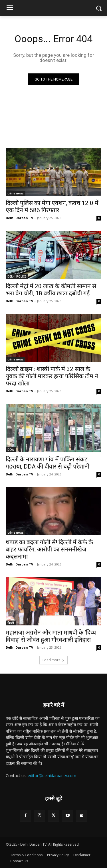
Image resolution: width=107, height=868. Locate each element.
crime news (16, 193)
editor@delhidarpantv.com (52, 776)
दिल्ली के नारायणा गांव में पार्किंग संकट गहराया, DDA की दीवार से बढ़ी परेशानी (48, 463)
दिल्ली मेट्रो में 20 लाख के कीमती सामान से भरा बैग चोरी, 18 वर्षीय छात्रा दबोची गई (51, 290)
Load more (53, 660)
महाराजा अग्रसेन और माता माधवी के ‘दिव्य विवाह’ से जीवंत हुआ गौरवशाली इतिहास (51, 636)
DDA (11, 450)
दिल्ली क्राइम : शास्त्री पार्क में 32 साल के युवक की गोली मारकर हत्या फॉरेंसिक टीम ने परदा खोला (52, 376)
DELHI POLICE (17, 276)
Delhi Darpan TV (19, 218)
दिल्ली (11, 623)
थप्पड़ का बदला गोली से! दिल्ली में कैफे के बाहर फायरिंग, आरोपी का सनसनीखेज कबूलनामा (49, 549)
